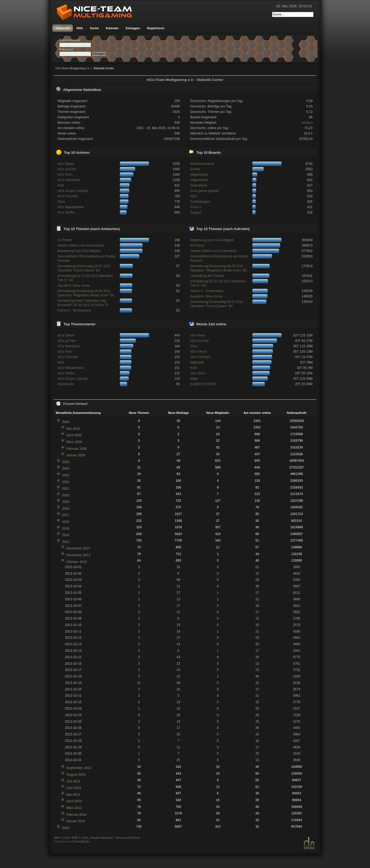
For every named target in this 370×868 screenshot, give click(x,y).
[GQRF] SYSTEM (203, 384)
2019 (66, 502)
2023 (66, 475)
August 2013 (76, 775)
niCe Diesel (66, 164)
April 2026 (74, 435)
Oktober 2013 (77, 562)
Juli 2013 (73, 781)
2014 (66, 535)
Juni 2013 (74, 788)
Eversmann (66, 384)
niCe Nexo (198, 335)
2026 (66, 422)
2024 (66, 469)
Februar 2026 (76, 449)
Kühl (61, 185)
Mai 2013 (73, 795)
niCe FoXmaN (67, 196)
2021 (66, 489)
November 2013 (78, 555)
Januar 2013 (76, 821)
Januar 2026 (76, 455)
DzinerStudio (81, 841)
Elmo (61, 202)
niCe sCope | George (73, 191)
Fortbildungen (200, 202)
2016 (66, 522)
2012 (66, 828)
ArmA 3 (195, 207)
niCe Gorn (65, 175)
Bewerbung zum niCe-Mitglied (79, 251)
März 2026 (74, 442)
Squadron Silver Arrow (73, 286)
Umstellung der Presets (207, 276)
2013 (66, 542)
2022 (66, 482)
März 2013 (74, 808)
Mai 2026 (73, 429)
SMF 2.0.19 (62, 838)
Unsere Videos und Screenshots (81, 245)
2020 (66, 495)
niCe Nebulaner (69, 180)
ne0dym (307, 123)
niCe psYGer (67, 169)
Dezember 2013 (78, 548)
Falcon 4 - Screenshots (74, 310)
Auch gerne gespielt (204, 191)
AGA (194, 196)
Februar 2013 (76, 815)
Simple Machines (101, 838)
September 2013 (79, 768)
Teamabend (199, 185)
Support (196, 212)
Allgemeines (199, 175)
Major (194, 379)
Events (195, 169)
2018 (66, 509)
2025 (66, 462)
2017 (66, 515)
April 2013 (74, 801)
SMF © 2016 (80, 838)
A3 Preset (65, 240)
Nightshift (197, 362)
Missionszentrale (202, 164)
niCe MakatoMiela (70, 207)
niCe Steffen (66, 212)
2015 (66, 529)
